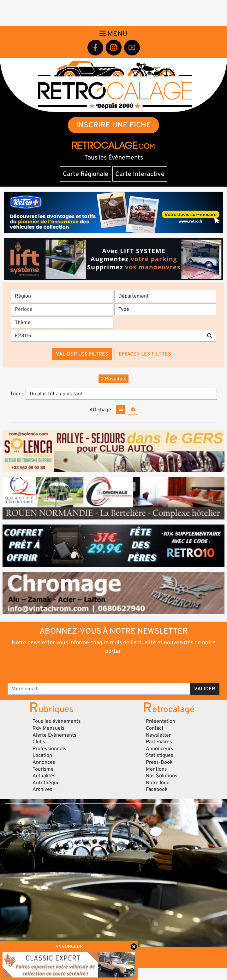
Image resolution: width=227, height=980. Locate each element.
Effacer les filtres (145, 354)
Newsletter (158, 735)
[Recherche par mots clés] (107, 336)
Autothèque (46, 783)
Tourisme (43, 769)
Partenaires (159, 742)
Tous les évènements (57, 721)
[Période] (62, 309)
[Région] (62, 296)
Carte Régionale (86, 174)
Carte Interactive (140, 174)
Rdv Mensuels (48, 728)
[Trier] (121, 394)
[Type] (165, 309)
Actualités (44, 776)
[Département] (165, 296)
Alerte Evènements (54, 735)
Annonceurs (160, 749)
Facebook (157, 789)
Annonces (44, 762)
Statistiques (160, 755)
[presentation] (114, 668)
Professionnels (49, 749)
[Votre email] (99, 689)
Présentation (161, 721)
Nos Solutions (162, 776)
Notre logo (158, 783)
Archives (42, 789)
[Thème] (62, 322)
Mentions (156, 769)
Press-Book (159, 762)
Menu (114, 34)
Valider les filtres (82, 354)
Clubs (39, 742)
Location (42, 755)
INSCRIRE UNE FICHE (114, 125)
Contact (155, 728)
